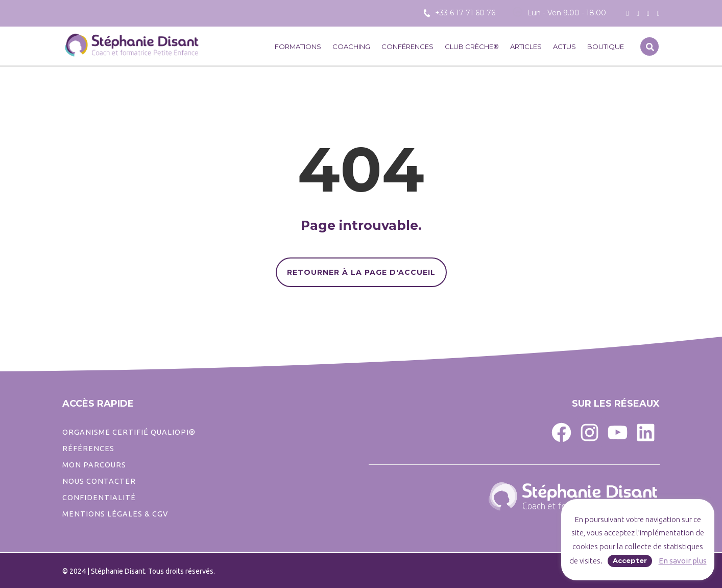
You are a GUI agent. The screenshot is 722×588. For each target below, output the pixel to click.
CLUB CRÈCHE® (472, 46)
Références (88, 449)
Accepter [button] (630, 560)
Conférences (407, 46)
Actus (564, 46)
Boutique (606, 46)
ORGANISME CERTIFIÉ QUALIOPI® (129, 432)
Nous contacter (99, 481)
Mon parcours (94, 465)
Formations (298, 46)
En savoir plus (683, 561)
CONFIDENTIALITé (99, 498)
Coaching (351, 46)
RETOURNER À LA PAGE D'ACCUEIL (361, 272)
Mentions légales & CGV (115, 514)
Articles (526, 46)
